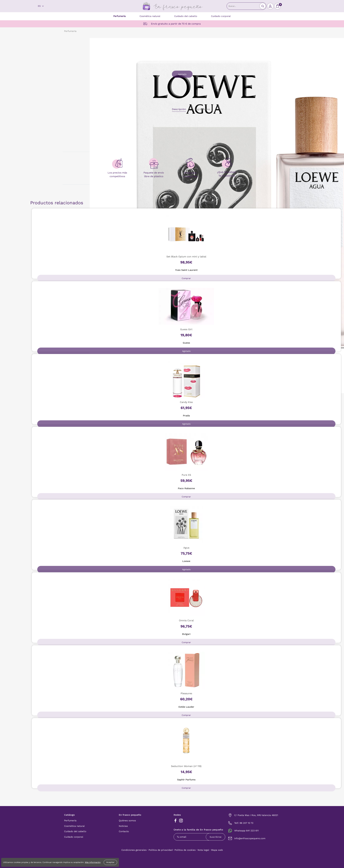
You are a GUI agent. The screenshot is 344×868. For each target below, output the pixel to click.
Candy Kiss (186, 402)
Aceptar (110, 862)
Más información (93, 862)
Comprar (186, 278)
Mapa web (217, 850)
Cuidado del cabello (186, 16)
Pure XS (186, 475)
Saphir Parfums (186, 780)
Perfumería (119, 16)
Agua (186, 548)
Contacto (124, 831)
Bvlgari (186, 634)
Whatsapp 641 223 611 (246, 831)
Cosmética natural (150, 16)
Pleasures (186, 693)
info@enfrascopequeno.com (250, 838)
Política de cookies (185, 850)
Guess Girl (186, 329)
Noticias (123, 826)
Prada (186, 416)
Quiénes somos (127, 821)
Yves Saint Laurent (186, 270)
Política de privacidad (161, 850)
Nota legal (203, 850)
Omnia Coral (186, 620)
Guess (186, 343)
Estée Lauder (186, 707)
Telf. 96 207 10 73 (244, 823)
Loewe (186, 561)
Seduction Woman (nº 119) (186, 766)
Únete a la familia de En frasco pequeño (198, 830)
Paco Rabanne (186, 488)
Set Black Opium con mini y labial (186, 257)
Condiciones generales (134, 850)
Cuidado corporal (221, 16)
